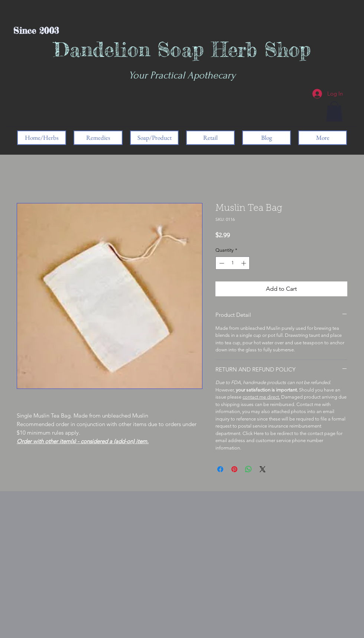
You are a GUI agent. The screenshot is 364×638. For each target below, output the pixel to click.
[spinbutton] (233, 263)
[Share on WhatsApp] (248, 469)
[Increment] (244, 263)
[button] (334, 111)
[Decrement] (221, 263)
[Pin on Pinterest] (234, 469)
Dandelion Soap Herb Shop (182, 49)
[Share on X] (263, 469)
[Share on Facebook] (220, 469)
